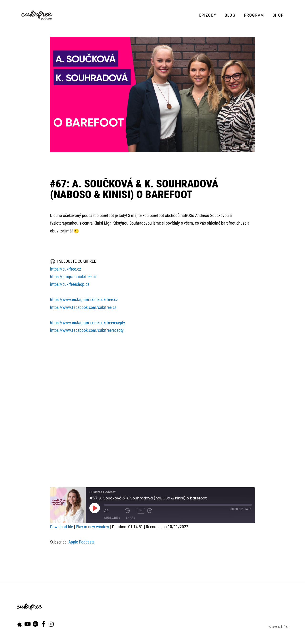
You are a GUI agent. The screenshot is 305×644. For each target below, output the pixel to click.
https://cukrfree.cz (66, 269)
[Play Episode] (95, 508)
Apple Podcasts (81, 542)
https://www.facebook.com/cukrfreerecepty (87, 330)
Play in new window (92, 527)
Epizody (208, 15)
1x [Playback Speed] (141, 510)
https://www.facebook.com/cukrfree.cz (83, 307)
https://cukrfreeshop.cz (70, 284)
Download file (61, 527)
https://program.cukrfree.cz (73, 277)
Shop (278, 15)
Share (130, 518)
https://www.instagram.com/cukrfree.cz (84, 299)
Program (254, 15)
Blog (230, 15)
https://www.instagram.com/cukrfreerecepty (88, 323)
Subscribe (112, 518)
